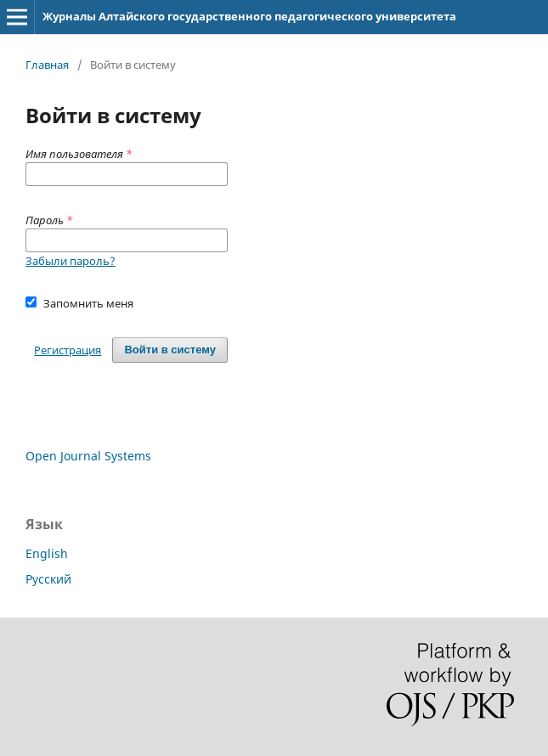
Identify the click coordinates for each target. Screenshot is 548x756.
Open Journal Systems (88, 456)
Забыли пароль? (71, 261)
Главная (47, 65)
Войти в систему (170, 350)
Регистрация (68, 350)
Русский (48, 579)
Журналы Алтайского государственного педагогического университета (249, 16)
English (47, 553)
